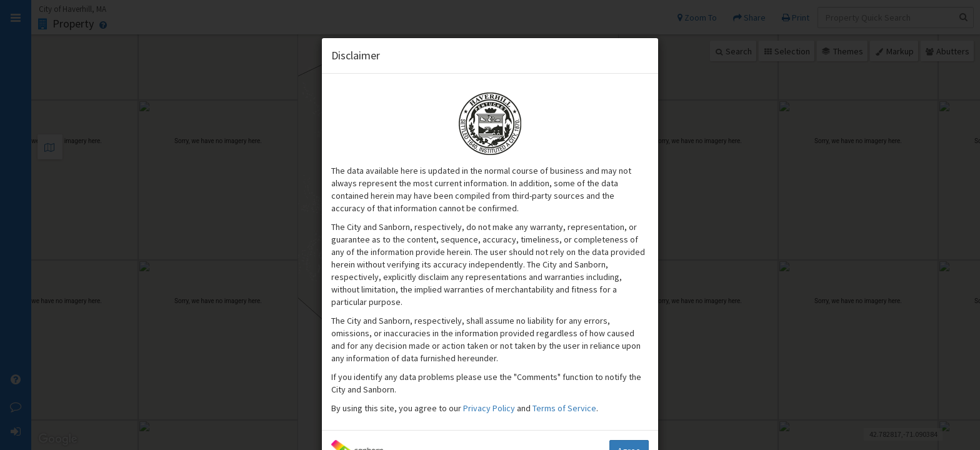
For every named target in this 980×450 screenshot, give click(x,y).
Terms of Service (564, 408)
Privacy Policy (490, 408)
